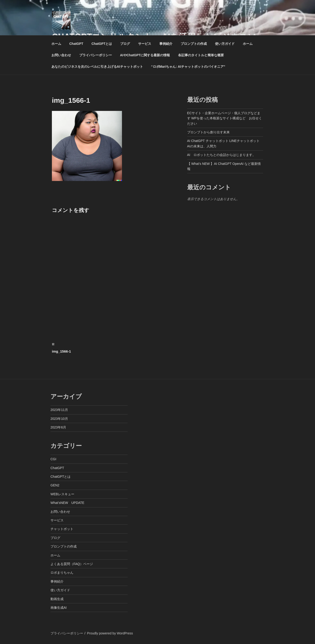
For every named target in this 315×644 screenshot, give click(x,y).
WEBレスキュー (62, 494)
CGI (53, 459)
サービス (145, 44)
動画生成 (57, 599)
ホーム (56, 44)
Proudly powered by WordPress (110, 633)
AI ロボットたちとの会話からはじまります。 (221, 155)
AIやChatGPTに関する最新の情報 (145, 55)
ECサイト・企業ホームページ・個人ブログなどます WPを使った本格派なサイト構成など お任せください (225, 118)
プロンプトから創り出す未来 (208, 132)
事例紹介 (166, 44)
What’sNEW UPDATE (67, 503)
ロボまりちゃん (62, 573)
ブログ (125, 44)
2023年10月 (59, 419)
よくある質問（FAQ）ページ (72, 564)
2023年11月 (59, 410)
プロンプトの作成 (194, 44)
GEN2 (55, 485)
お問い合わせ (61, 55)
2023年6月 (58, 427)
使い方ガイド (225, 44)
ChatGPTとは (102, 44)
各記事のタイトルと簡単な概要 (201, 55)
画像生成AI (59, 608)
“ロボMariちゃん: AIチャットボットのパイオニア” (188, 67)
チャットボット (62, 529)
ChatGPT (76, 44)
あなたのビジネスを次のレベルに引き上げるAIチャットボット (97, 67)
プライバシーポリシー (96, 55)
